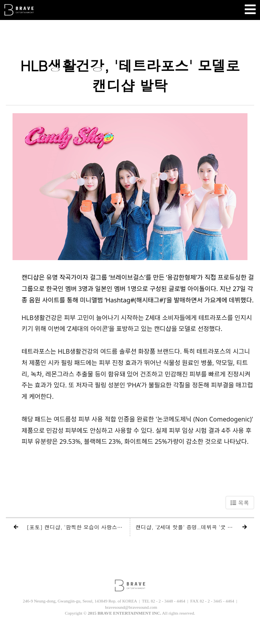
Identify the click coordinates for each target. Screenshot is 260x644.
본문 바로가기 (0, 0)
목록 (240, 503)
